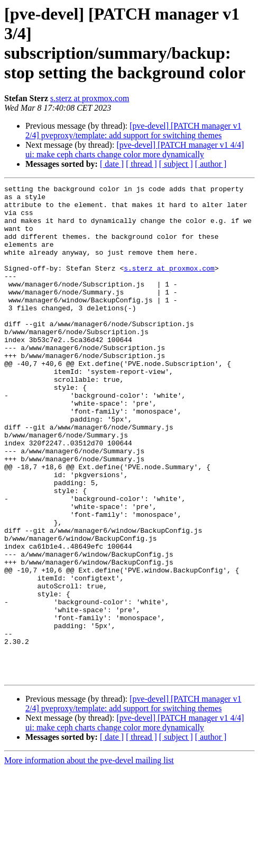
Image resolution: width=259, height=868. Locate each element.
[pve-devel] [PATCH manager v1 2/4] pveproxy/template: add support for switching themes (133, 131)
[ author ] (211, 164)
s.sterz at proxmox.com (90, 98)
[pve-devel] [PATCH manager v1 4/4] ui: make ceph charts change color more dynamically (135, 150)
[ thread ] (141, 164)
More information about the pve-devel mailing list (89, 859)
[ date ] (112, 164)
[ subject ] (176, 164)
